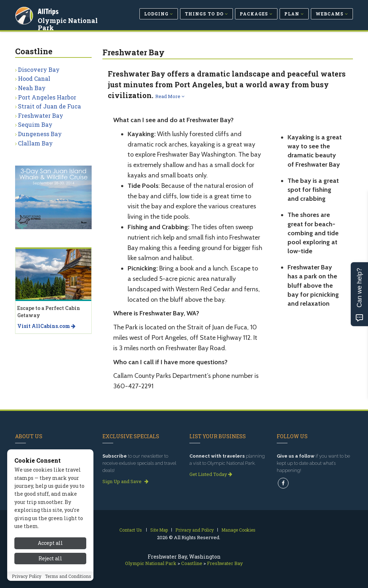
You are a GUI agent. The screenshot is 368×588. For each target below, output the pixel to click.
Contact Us (131, 530)
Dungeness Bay (40, 134)
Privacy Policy (27, 576)
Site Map (159, 530)
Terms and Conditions (68, 576)
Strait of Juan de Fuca (49, 106)
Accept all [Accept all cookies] (50, 543)
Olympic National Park (69, 23)
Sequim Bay (35, 124)
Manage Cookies (238, 530)
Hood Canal (34, 78)
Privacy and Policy (195, 530)
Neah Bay (32, 88)
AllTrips (49, 10)
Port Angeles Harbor (47, 97)
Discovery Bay (39, 70)
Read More (170, 96)
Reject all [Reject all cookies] (50, 558)
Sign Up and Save (125, 481)
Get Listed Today (211, 474)
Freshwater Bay (41, 115)
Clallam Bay (35, 143)
